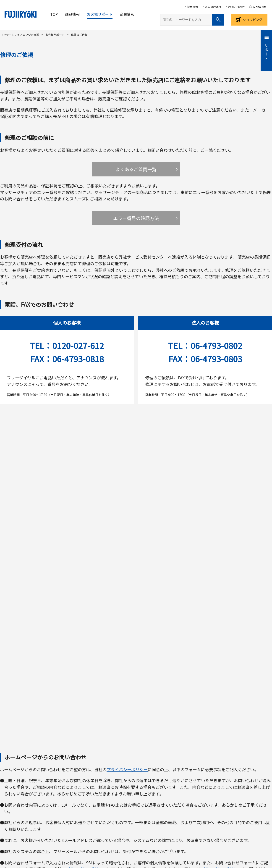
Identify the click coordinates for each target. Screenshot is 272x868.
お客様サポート (100, 14)
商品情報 (72, 14)
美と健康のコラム (177, 811)
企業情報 (127, 14)
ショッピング (253, 20)
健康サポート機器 (105, 792)
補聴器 (223, 792)
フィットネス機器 (198, 792)
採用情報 (193, 7)
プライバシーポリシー (127, 434)
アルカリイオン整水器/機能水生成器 (151, 792)
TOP (54, 14)
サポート (266, 52)
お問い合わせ (236, 7)
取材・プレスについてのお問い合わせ (128, 811)
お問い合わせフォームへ (136, 571)
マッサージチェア (35, 792)
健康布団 (242, 792)
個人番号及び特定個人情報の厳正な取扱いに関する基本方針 (235, 837)
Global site (260, 7)
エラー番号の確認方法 (136, 218)
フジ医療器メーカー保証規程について (136, 746)
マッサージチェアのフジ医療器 (20, 35)
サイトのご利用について (137, 837)
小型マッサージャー (70, 792)
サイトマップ (208, 811)
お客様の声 (8, 811)
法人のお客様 (213, 7)
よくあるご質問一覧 (136, 169)
